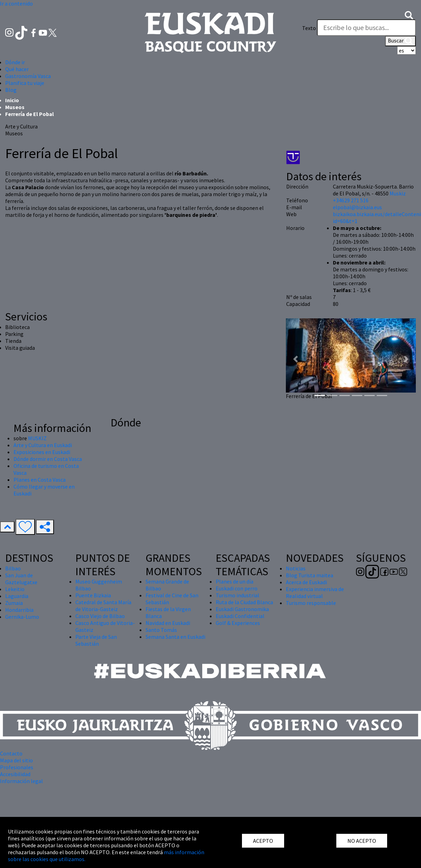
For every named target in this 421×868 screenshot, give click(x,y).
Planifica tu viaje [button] (25, 83)
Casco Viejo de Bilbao (100, 616)
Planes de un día (235, 581)
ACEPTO (263, 841)
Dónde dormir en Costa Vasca (48, 459)
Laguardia (17, 596)
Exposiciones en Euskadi (42, 452)
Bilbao (13, 568)
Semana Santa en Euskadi (175, 637)
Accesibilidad (15, 774)
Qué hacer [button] (17, 69)
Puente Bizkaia (93, 595)
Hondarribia (19, 610)
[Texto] (366, 28)
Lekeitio (15, 589)
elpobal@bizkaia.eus (357, 207)
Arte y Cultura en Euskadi (43, 445)
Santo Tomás (161, 630)
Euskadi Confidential (240, 616)
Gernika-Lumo (22, 617)
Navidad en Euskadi (168, 623)
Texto (309, 28)
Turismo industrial (237, 595)
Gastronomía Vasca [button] (28, 76)
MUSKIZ (37, 438)
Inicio (12, 100)
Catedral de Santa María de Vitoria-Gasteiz (103, 606)
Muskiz (398, 193)
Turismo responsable (311, 603)
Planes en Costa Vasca (40, 480)
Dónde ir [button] (15, 62)
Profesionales (17, 767)
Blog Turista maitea (310, 575)
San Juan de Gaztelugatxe (21, 579)
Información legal (21, 781)
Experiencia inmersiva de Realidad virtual (315, 592)
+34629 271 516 (351, 200)
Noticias (296, 568)
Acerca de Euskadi (306, 582)
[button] (409, 15)
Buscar (400, 41)
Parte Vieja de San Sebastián (96, 640)
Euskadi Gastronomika (242, 609)
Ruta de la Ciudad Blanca (244, 602)
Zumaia (14, 603)
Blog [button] (11, 90)
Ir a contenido (16, 3)
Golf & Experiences (238, 623)
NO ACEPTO (362, 841)
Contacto (11, 753)
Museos (15, 107)
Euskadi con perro (237, 588)
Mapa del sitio (16, 760)
